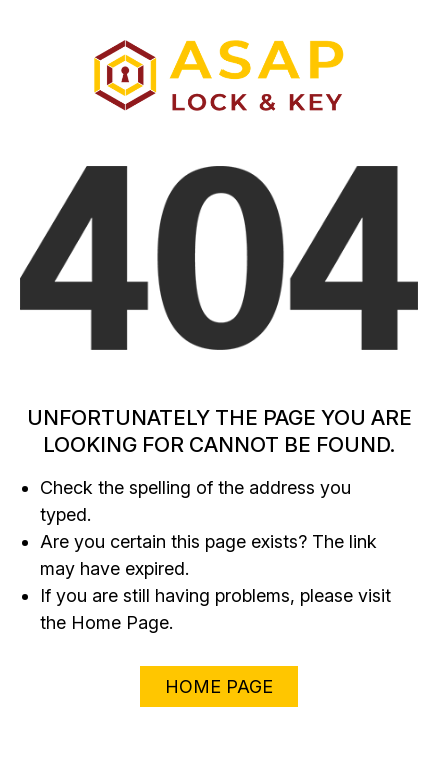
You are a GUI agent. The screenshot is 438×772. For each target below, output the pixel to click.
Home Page (219, 686)
